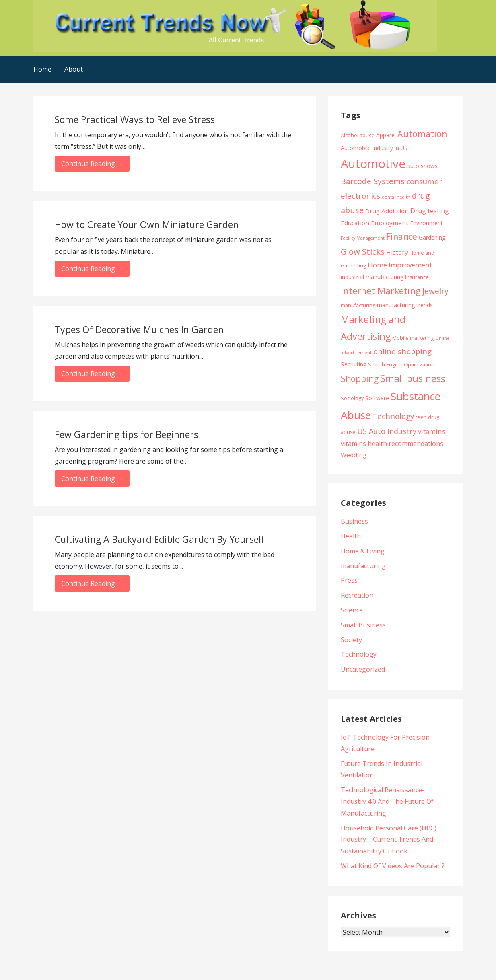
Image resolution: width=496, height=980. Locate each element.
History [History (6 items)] (397, 252)
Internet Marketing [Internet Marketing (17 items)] (381, 291)
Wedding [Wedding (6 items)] (354, 455)
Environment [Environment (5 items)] (426, 223)
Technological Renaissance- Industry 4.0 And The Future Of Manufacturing (387, 801)
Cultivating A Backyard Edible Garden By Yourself (160, 539)
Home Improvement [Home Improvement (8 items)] (400, 265)
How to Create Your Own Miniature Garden (147, 224)
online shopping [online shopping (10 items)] (402, 351)
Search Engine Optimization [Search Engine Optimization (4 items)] (401, 365)
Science (352, 610)
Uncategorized (363, 669)
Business (354, 521)
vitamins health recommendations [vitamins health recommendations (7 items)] (392, 444)
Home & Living (363, 551)
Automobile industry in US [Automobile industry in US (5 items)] (374, 148)
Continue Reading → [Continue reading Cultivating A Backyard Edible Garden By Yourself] (92, 583)
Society (351, 640)
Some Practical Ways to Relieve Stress (135, 119)
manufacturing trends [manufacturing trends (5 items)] (405, 305)
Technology (359, 654)
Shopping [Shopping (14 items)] (360, 379)
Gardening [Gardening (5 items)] (432, 237)
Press (349, 580)
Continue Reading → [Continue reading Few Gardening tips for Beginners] (92, 479)
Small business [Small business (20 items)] (413, 378)
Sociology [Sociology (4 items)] (352, 398)
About (74, 69)
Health (351, 536)
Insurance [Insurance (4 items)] (417, 277)
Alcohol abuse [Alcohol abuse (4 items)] (358, 135)
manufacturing (363, 566)
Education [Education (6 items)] (355, 223)
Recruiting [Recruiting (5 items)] (354, 364)
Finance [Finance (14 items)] (402, 236)
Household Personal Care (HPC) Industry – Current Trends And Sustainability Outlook (389, 840)
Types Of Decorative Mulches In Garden (139, 329)
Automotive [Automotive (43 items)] (373, 164)
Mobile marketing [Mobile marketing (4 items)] (413, 338)
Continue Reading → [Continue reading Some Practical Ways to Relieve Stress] (92, 164)
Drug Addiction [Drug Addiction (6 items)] (387, 211)
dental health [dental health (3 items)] (396, 197)
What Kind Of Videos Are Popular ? (393, 866)
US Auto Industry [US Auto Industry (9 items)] (387, 431)
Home (42, 69)
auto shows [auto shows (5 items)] (422, 166)
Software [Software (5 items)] (377, 398)
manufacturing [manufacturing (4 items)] (358, 305)
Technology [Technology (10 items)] (393, 416)
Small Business (363, 625)
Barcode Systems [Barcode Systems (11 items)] (373, 181)
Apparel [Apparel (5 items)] (386, 135)
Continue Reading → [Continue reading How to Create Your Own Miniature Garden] (92, 269)
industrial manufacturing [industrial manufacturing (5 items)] (372, 277)
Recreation (357, 595)
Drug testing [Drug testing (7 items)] (430, 211)
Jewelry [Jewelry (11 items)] (435, 291)
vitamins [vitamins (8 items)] (432, 431)
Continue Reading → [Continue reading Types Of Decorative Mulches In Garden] (92, 374)
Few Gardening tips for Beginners (127, 434)
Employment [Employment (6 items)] (390, 223)
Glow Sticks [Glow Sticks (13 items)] (363, 251)
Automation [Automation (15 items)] (422, 134)
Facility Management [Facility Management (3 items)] (363, 238)
